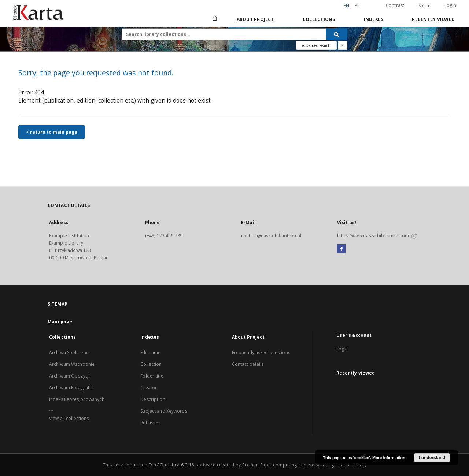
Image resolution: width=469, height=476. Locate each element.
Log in (343, 349)
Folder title (152, 376)
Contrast (395, 5)
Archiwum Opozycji (69, 376)
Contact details (248, 364)
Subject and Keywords (164, 411)
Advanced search (316, 45)
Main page (60, 322)
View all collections (69, 418)
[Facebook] (341, 249)
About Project (255, 19)
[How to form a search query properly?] (343, 45)
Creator (149, 388)
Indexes (374, 19)
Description (153, 399)
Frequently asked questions (261, 352)
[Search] (337, 34)
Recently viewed (433, 19)
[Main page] (214, 19)
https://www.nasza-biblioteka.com (377, 236)
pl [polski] (357, 6)
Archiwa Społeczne (69, 352)
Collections (319, 19)
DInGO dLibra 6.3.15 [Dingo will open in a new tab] (172, 465)
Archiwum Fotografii (70, 388)
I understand (432, 458)
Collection (151, 364)
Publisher (150, 423)
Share (424, 6)
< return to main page (52, 132)
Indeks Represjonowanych (77, 399)
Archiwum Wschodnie (72, 364)
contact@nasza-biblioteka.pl (271, 236)
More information (389, 458)
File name (150, 352)
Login (450, 5)
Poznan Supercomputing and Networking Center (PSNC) (304, 465)
